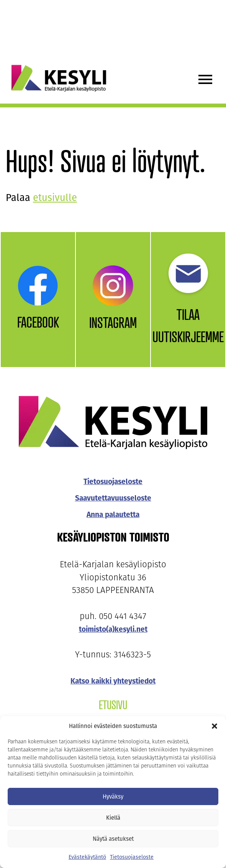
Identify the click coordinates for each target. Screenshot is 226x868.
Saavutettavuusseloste (113, 498)
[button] (215, 726)
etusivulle (55, 198)
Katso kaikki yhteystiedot (113, 681)
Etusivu (113, 705)
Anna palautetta (113, 515)
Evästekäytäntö (87, 857)
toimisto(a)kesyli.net (113, 629)
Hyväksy (113, 797)
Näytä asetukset (113, 839)
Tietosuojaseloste (132, 857)
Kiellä (113, 818)
